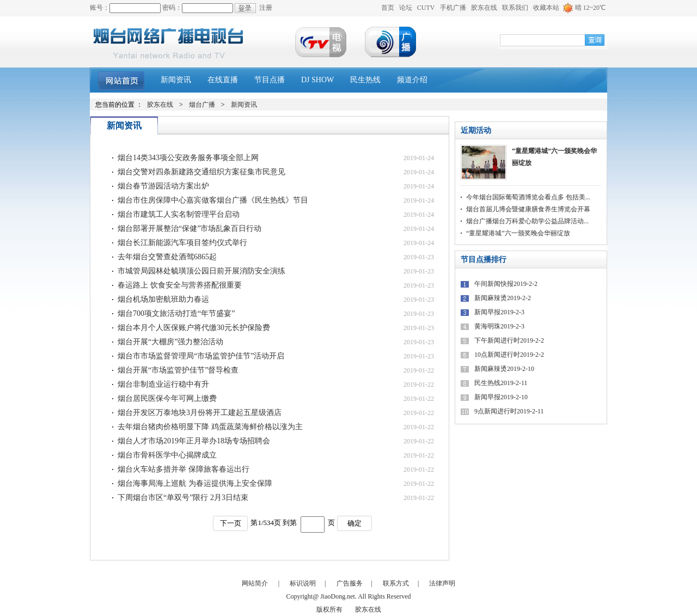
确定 (354, 523)
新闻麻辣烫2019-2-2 (503, 298)
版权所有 (329, 609)
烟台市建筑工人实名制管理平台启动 (179, 214)
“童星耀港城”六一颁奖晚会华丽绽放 (554, 157)
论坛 (406, 8)
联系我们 (515, 8)
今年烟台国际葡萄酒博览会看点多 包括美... (528, 197)
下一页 (231, 523)
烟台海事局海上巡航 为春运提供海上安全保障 (195, 483)
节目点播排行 (484, 260)
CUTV (426, 8)
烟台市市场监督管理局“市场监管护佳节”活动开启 (201, 356)
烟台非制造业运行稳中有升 (163, 384)
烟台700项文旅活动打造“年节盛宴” (176, 313)
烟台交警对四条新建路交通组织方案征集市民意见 (201, 172)
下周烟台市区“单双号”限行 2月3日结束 (183, 498)
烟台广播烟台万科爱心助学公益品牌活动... (527, 221)
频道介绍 (412, 80)
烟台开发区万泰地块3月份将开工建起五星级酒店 (200, 413)
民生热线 (365, 80)
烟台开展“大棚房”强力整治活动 (170, 342)
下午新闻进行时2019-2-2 (509, 340)
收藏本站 (546, 8)
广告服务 (350, 583)
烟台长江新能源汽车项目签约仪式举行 (182, 243)
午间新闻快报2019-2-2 (506, 284)
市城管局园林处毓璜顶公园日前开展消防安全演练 (201, 271)
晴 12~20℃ (591, 8)
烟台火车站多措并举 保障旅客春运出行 (184, 469)
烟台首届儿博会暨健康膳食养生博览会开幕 (528, 209)
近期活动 (476, 130)
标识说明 (303, 583)
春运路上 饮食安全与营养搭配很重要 (180, 285)
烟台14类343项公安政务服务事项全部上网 (188, 158)
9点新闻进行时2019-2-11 (509, 411)
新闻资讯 (176, 80)
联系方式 (396, 583)
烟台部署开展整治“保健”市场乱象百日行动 (189, 228)
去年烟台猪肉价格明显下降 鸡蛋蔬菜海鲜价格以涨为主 (210, 427)
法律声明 (442, 583)
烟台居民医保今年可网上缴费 (167, 398)
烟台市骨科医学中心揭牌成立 (167, 455)
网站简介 (255, 583)
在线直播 (223, 80)
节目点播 (270, 80)
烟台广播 (202, 105)
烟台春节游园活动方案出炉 (163, 186)
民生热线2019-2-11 (501, 383)
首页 (388, 8)
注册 (266, 8)
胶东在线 (484, 8)
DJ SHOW (317, 80)
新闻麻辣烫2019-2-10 (504, 369)
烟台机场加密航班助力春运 (163, 299)
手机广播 (453, 8)
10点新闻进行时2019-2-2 (509, 355)
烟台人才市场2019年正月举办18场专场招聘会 (194, 441)
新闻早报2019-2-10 (501, 397)
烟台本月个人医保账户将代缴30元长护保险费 (194, 328)
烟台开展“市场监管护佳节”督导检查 (178, 370)
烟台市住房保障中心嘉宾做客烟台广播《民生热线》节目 (213, 200)
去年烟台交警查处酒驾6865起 (167, 257)
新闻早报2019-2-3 (499, 312)
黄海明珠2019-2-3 (499, 326)
